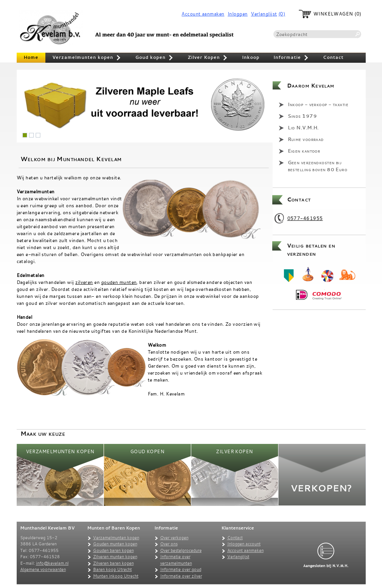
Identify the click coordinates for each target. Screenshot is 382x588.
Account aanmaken (203, 14)
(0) (282, 14)
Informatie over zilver (181, 576)
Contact (333, 57)
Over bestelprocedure (181, 550)
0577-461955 (305, 218)
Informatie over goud (181, 569)
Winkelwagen (333, 14)
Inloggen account (244, 544)
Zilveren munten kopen (115, 557)
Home (31, 57)
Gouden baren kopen (113, 550)
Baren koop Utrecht (112, 569)
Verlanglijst (264, 14)
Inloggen (238, 14)
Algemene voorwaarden (43, 569)
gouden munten (119, 282)
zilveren (84, 282)
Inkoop (251, 57)
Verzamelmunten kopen (87, 58)
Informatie (291, 58)
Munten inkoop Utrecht (116, 576)
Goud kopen (155, 58)
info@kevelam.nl (52, 563)
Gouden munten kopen (115, 544)
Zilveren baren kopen (113, 563)
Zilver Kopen (208, 58)
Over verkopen (174, 538)
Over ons (169, 544)
